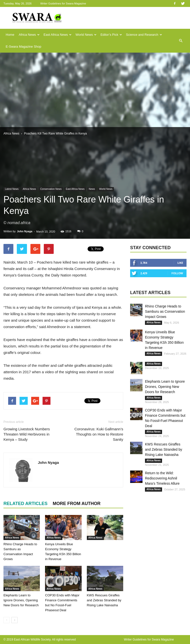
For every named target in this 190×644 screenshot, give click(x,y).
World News (86, 35)
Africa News (29, 35)
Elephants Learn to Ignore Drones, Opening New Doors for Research (21, 600)
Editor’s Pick (111, 35)
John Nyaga (24, 231)
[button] (181, 41)
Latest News (12, 189)
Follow (177, 273)
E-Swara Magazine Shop (24, 47)
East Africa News (58, 35)
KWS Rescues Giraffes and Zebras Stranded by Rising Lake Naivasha (104, 600)
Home (10, 35)
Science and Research (144, 35)
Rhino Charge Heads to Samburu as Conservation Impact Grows (165, 311)
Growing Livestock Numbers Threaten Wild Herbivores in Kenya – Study (27, 434)
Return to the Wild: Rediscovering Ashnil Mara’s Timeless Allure (162, 478)
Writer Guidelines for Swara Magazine (64, 3)
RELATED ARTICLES (25, 504)
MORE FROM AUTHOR (77, 504)
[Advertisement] (95, 90)
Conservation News (51, 189)
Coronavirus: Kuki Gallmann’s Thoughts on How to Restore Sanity (99, 434)
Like (180, 263)
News (92, 189)
